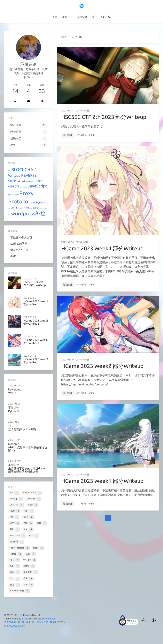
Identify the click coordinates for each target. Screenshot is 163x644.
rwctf (23, 181)
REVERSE (29, 175)
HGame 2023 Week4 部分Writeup (102, 248)
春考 (44, 208)
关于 (95, 17)
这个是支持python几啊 (22, 429)
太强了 (12, 393)
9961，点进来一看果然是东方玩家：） (28, 449)
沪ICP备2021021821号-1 (17, 622)
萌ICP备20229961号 (15, 626)
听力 (46, 208)
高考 (9, 215)
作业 (9, 208)
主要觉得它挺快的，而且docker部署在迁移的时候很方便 (27, 470)
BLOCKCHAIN (24, 169)
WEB (11, 186)
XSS (35, 181)
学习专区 (85, 111)
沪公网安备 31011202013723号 (49, 622)
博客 (21, 187)
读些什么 (67, 17)
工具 (47, 203)
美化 (24, 187)
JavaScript (37, 186)
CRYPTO (14, 181)
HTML (27, 208)
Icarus (25, 619)
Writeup (14, 175)
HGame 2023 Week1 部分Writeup (102, 481)
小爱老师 (36, 208)
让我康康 (68, 135)
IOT (9, 171)
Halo (39, 615)
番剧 (31, 208)
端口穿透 (15, 195)
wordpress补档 (28, 213)
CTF (78, 111)
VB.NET (15, 208)
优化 (26, 187)
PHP (32, 181)
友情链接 (82, 17)
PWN (28, 181)
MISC (40, 181)
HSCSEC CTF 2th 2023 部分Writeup (104, 117)
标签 (64, 37)
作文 (41, 208)
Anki (21, 208)
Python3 (13, 411)
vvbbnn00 (50, 619)
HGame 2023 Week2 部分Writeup (102, 366)
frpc (10, 195)
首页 (55, 17)
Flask (33, 203)
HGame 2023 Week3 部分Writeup (36, 322)
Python (41, 202)
